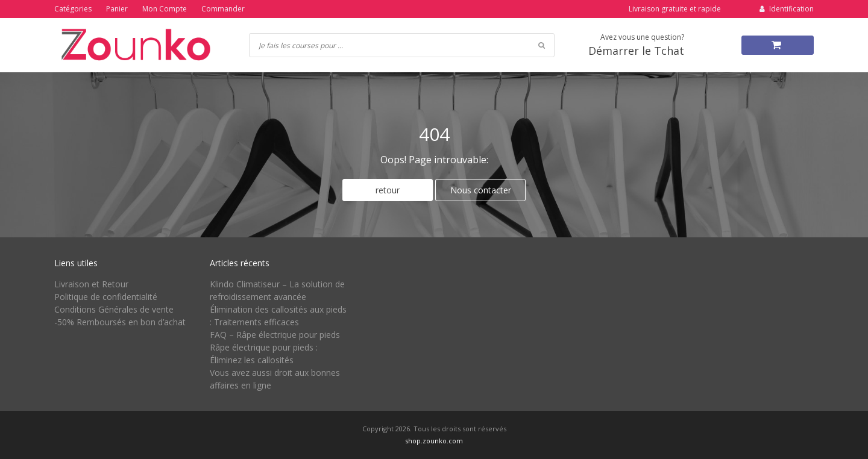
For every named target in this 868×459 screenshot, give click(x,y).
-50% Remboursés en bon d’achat (120, 322)
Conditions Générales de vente (114, 309)
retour (388, 190)
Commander (223, 9)
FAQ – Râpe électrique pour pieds (275, 335)
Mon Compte (165, 9)
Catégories (73, 9)
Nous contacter (481, 190)
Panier (117, 9)
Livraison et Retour (91, 284)
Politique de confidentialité (106, 297)
